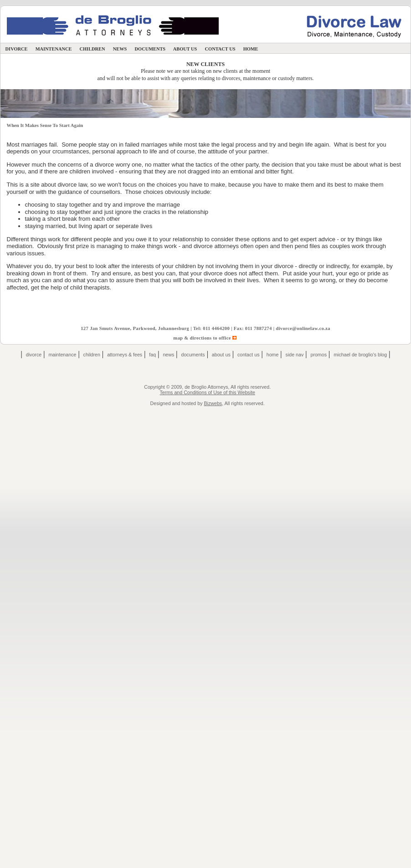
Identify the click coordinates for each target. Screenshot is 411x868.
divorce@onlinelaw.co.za (303, 328)
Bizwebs (213, 403)
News (120, 49)
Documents (150, 49)
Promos (319, 355)
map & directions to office (205, 338)
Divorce (16, 49)
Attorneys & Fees (125, 355)
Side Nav (295, 355)
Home (251, 49)
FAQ (152, 355)
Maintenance (54, 49)
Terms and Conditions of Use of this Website (207, 392)
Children (92, 49)
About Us (185, 49)
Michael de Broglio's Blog (360, 355)
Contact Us (220, 49)
